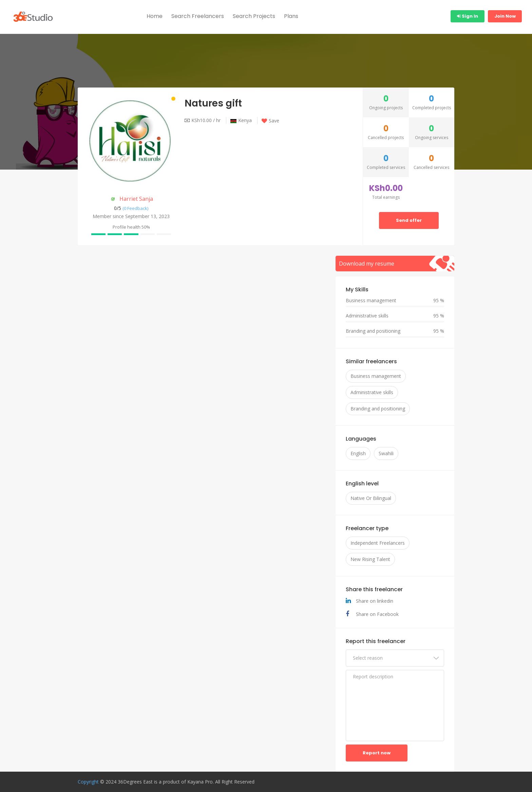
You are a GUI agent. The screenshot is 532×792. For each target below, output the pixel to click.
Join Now (505, 16)
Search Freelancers (198, 16)
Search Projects (254, 16)
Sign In (468, 16)
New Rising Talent (370, 559)
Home (155, 16)
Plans (291, 16)
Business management (376, 376)
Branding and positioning (378, 409)
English (358, 453)
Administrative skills (372, 392)
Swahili (386, 453)
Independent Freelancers (378, 543)
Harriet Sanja (136, 199)
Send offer (409, 220)
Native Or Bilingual (371, 498)
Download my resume (367, 264)
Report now (377, 753)
